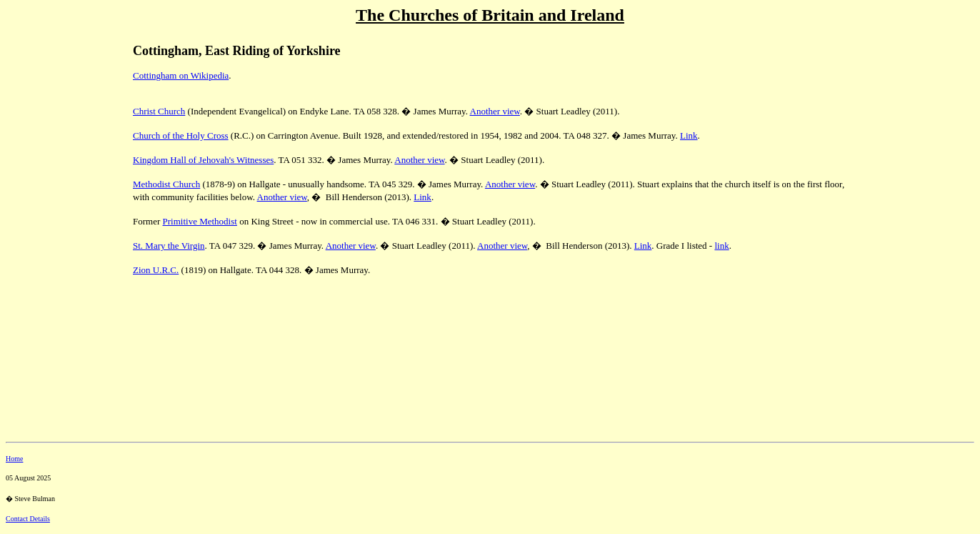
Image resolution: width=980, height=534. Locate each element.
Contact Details (28, 519)
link (721, 246)
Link (689, 135)
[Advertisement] (56, 129)
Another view (495, 111)
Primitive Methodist (200, 221)
